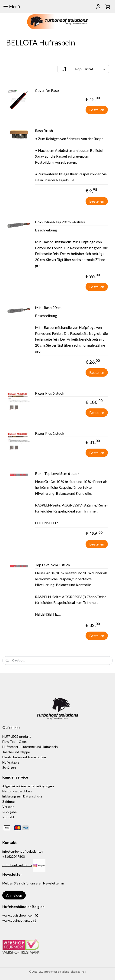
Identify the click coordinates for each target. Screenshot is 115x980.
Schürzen (9, 767)
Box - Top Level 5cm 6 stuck (57, 473)
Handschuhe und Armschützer (24, 757)
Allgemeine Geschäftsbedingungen (28, 786)
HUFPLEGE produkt (17, 736)
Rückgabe (10, 812)
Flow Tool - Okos (14, 742)
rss (84, 972)
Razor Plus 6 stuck (50, 393)
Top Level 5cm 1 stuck (53, 565)
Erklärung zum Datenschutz (22, 796)
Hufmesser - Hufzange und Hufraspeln (30, 747)
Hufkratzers (11, 762)
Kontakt (8, 817)
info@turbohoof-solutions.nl (23, 851)
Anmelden (14, 895)
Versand (9, 807)
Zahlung (8, 802)
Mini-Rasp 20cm (48, 307)
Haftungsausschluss (17, 791)
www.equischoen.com (20, 915)
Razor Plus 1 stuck (50, 433)
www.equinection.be (19, 920)
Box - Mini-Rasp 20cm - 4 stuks (60, 222)
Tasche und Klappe (16, 752)
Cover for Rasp (47, 90)
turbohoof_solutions (17, 865)
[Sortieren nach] (83, 69)
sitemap (75, 972)
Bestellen (97, 109)
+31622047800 (14, 856)
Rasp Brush (44, 130)
